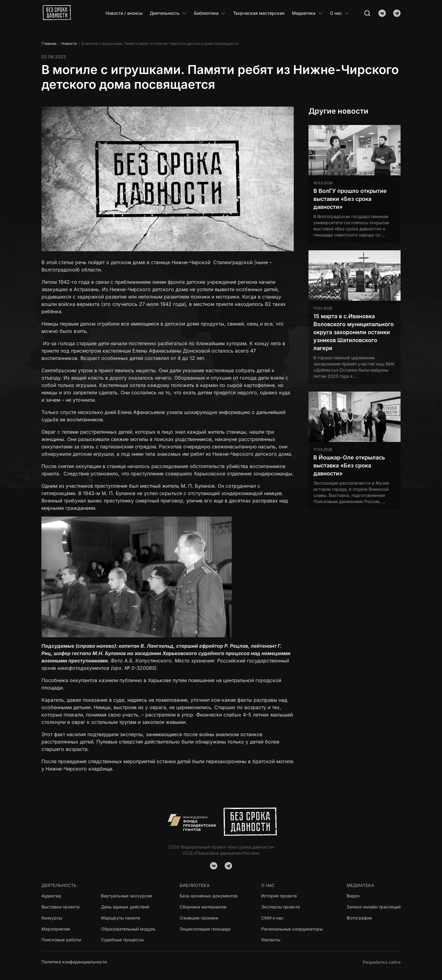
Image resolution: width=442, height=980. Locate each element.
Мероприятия (56, 929)
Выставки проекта (61, 907)
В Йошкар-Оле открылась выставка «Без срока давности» (349, 465)
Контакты (271, 940)
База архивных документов (209, 896)
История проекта (279, 896)
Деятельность (168, 13)
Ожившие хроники (199, 918)
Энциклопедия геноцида (205, 929)
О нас (339, 13)
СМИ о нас (273, 918)
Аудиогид (51, 896)
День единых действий (126, 907)
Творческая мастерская (259, 13)
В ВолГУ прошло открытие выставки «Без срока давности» (350, 199)
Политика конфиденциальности (74, 962)
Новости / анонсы (124, 13)
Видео (353, 896)
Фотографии (359, 918)
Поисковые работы (61, 940)
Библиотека (210, 13)
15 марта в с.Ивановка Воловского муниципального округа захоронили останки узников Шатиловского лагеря (354, 332)
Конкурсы (52, 918)
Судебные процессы (123, 940)
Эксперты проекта (281, 907)
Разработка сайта (382, 962)
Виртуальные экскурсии (127, 896)
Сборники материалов (203, 907)
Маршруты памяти (121, 918)
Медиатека (307, 13)
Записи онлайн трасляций (373, 907)
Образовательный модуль (129, 929)
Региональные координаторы (292, 929)
